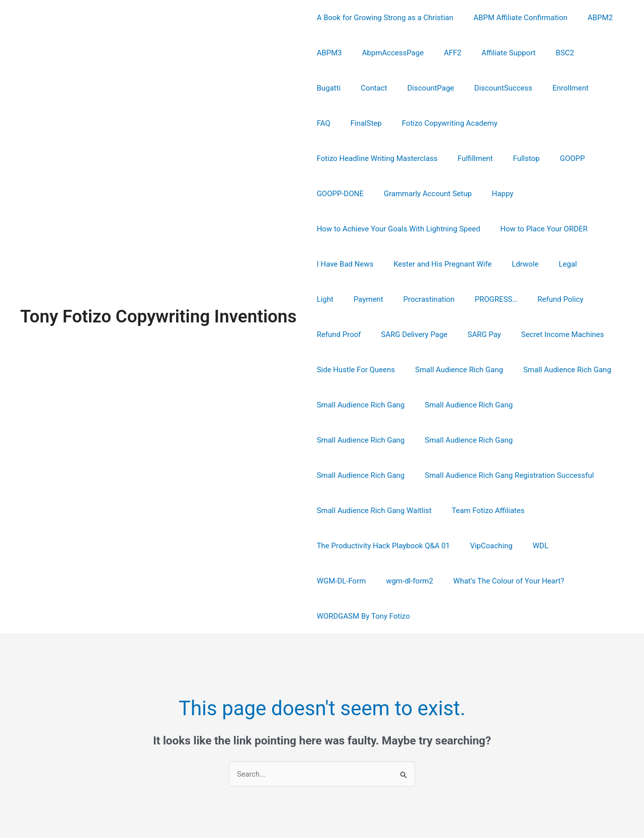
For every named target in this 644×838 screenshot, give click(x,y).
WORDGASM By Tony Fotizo (360, 546)
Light (583, 229)
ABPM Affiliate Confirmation (513, 18)
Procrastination (384, 264)
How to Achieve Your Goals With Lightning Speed (396, 194)
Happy (572, 158)
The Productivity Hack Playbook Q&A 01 (469, 475)
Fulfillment (579, 123)
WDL (322, 511)
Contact (327, 88)
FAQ (549, 88)
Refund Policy (506, 264)
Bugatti (579, 53)
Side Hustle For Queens (353, 334)
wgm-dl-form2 (433, 511)
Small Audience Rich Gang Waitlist (555, 440)
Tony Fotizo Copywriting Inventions (158, 281)
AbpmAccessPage (386, 53)
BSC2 (542, 53)
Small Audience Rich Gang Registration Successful (398, 440)
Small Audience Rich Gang (452, 334)
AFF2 (440, 53)
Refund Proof (566, 264)
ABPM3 (327, 53)
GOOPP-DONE (419, 158)
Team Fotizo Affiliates (350, 475)
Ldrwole (512, 229)
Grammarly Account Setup (502, 158)
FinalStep (586, 88)
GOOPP (369, 158)
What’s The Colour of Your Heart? (527, 511)
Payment (329, 264)
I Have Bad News (342, 229)
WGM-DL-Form (370, 511)
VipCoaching (572, 475)
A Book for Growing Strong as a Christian (382, 18)
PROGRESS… (447, 264)
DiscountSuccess (447, 88)
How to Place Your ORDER (536, 194)
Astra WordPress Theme (434, 794)
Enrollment (509, 88)
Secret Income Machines (486, 299)
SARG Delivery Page (347, 299)
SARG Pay (412, 299)
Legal (550, 229)
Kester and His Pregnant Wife (435, 229)
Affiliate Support (491, 53)
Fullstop (327, 158)
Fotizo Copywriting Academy (362, 123)
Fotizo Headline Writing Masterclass (485, 123)
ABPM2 (588, 18)
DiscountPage (379, 88)
